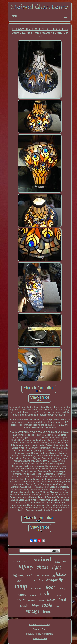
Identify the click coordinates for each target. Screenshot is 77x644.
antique (19, 599)
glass (59, 574)
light (56, 567)
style (45, 593)
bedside (33, 596)
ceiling (27, 581)
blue (35, 606)
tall (65, 561)
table (47, 605)
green (27, 561)
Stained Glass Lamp (40, 624)
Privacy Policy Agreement (40, 634)
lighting (19, 575)
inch (19, 581)
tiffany (26, 567)
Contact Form (40, 629)
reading (58, 595)
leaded (46, 576)
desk (24, 605)
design (57, 562)
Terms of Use (40, 639)
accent (17, 561)
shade (43, 567)
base (51, 599)
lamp (21, 586)
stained (42, 560)
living (62, 588)
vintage (33, 611)
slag (58, 607)
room (41, 600)
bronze (48, 612)
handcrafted (36, 588)
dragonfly (55, 580)
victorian (33, 575)
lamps (22, 595)
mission (38, 580)
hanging (32, 600)
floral (62, 600)
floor (50, 587)
